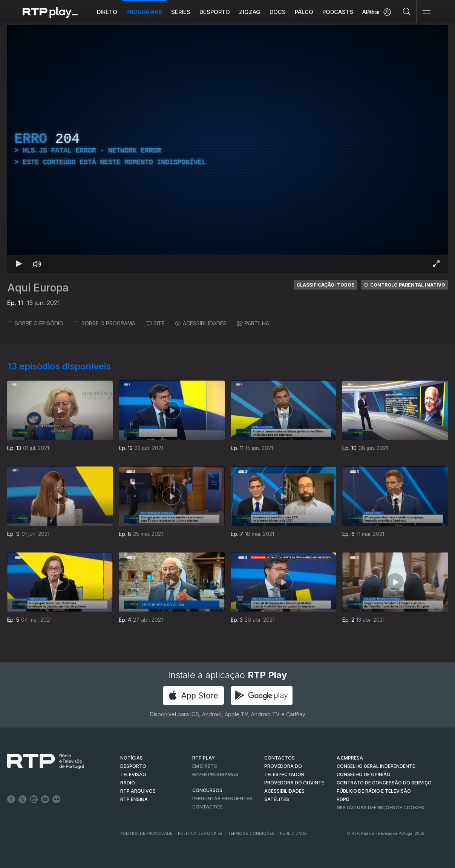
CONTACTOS (280, 758)
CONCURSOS (207, 790)
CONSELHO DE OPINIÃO (364, 774)
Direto (107, 12)
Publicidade (293, 833)
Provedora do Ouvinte (294, 783)
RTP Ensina (134, 799)
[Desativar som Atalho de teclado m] (37, 264)
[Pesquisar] (407, 11)
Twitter (23, 799)
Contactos (208, 807)
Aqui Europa (38, 288)
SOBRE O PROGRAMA (105, 323)
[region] (228, 149)
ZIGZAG (250, 12)
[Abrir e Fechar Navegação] (426, 12)
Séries (181, 12)
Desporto (215, 12)
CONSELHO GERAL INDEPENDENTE (376, 766)
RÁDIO (128, 783)
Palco (304, 12)
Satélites (277, 799)
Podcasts (338, 12)
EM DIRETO (205, 766)
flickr (57, 799)
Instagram (34, 799)
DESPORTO (133, 766)
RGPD (343, 799)
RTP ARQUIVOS (138, 791)
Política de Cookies (200, 833)
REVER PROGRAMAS (215, 774)
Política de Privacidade (146, 833)
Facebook (11, 799)
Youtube (45, 799)
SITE (155, 323)
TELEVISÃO (133, 774)
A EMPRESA (350, 758)
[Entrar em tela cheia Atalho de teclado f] (436, 264)
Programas (144, 12)
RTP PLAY (204, 758)
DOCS (278, 12)
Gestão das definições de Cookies (380, 808)
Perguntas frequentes (222, 799)
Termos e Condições (251, 833)
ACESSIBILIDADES (201, 323)
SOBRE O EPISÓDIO (35, 323)
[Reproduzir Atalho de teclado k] (19, 264)
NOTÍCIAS (132, 758)
